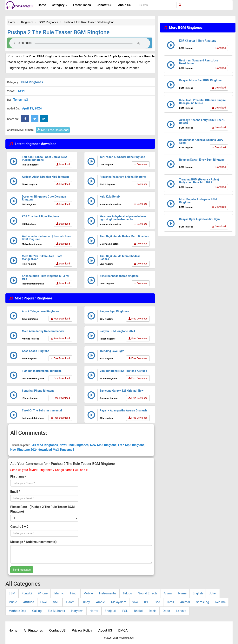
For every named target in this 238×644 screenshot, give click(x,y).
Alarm (168, 593)
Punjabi (27, 593)
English (198, 593)
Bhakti (138, 611)
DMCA (123, 630)
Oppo (166, 611)
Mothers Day (17, 611)
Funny (86, 602)
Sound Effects (148, 593)
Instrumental (108, 593)
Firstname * (18, 476)
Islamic (59, 593)
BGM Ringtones (32, 82)
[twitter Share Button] (35, 119)
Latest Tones (82, 5)
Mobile (88, 593)
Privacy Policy (82, 630)
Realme (220, 602)
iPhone (43, 593)
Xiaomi (70, 602)
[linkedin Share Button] (44, 119)
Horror (94, 611)
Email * (15, 492)
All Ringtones (33, 630)
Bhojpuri (110, 611)
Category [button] (59, 5)
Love (44, 602)
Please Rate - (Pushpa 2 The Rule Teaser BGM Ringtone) (42, 509)
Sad (158, 602)
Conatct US (104, 5)
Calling (37, 611)
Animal (185, 602)
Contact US (57, 630)
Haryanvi (77, 611)
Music (13, 602)
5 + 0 (25, 527)
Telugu (127, 593)
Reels (153, 611)
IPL (146, 602)
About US (125, 5)
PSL (125, 611)
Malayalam (119, 602)
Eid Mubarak (56, 611)
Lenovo (181, 611)
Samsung (203, 602)
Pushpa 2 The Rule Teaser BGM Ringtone (58, 32)
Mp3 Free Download (53, 130)
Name (182, 593)
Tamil (170, 602)
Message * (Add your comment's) (33, 542)
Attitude (29, 602)
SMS (56, 602)
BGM (12, 593)
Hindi (74, 593)
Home (42, 5)
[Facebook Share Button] (25, 119)
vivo (135, 602)
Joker (213, 593)
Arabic (101, 602)
